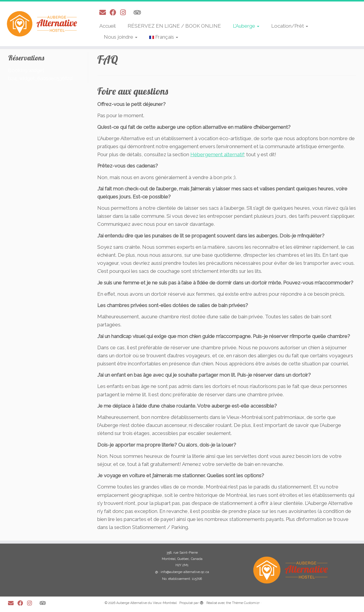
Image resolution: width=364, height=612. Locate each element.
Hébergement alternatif (217, 154)
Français (164, 37)
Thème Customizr (246, 603)
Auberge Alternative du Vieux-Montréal (146, 603)
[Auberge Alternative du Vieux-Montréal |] (42, 24)
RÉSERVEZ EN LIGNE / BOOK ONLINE (174, 26)
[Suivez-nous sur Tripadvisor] (139, 12)
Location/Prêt (290, 26)
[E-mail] (105, 12)
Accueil (108, 26)
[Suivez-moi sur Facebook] (115, 12)
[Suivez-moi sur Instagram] (125, 12)
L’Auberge (246, 26)
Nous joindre (121, 37)
